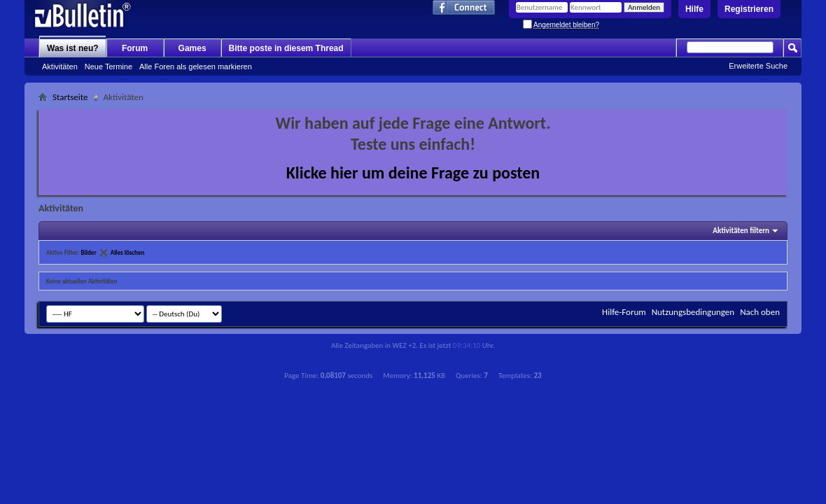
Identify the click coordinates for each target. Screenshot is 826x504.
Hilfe (694, 9)
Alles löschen (128, 252)
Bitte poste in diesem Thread (286, 48)
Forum (135, 48)
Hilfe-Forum (624, 312)
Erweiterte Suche (758, 66)
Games (192, 48)
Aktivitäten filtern (741, 231)
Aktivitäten (60, 66)
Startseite (70, 97)
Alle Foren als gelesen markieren (196, 66)
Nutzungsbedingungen (693, 312)
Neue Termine (108, 66)
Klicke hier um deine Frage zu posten (413, 173)
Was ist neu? (73, 48)
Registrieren (749, 9)
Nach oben (760, 312)
